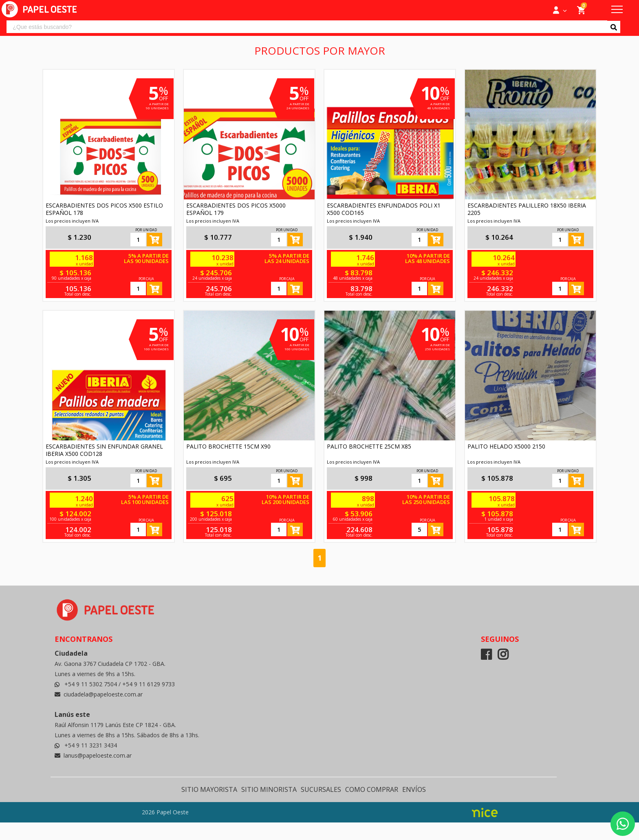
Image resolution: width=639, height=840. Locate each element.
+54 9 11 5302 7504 (91, 684)
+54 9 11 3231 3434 (91, 745)
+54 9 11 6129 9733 (149, 684)
